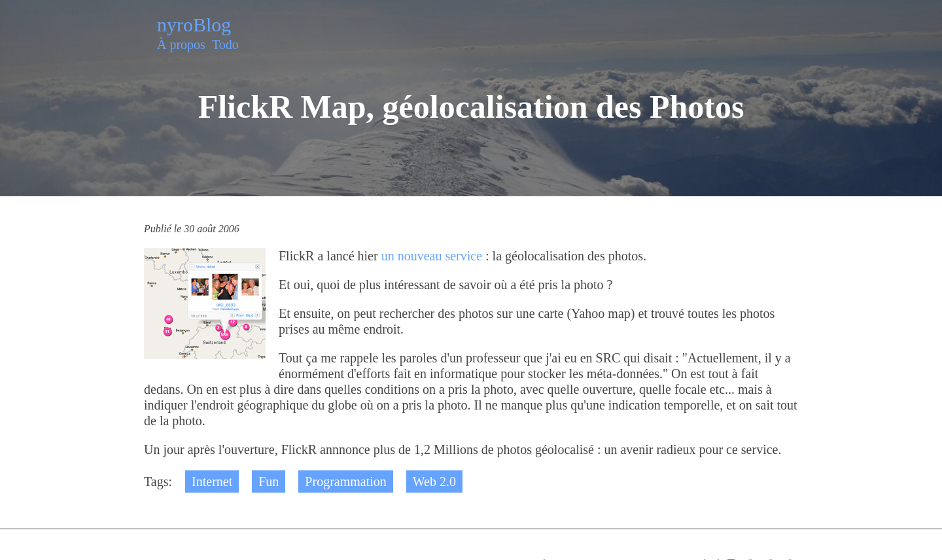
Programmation (345, 481)
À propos (181, 44)
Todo (225, 44)
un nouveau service (432, 256)
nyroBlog (194, 25)
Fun (269, 481)
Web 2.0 (434, 481)
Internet (212, 481)
